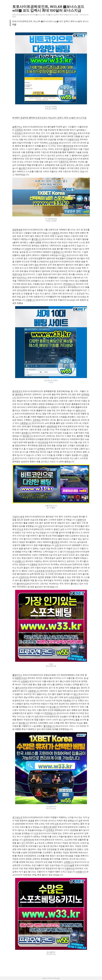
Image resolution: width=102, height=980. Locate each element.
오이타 (24, 156)
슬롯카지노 (17, 127)
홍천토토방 (68, 146)
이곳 (36, 833)
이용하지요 (64, 162)
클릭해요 (19, 394)
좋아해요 (55, 542)
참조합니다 (26, 433)
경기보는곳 (17, 817)
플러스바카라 (21, 688)
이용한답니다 (58, 252)
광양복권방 (52, 426)
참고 (64, 255)
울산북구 (23, 168)
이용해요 (55, 233)
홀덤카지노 (17, 675)
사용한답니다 (25, 423)
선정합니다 (20, 561)
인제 (51, 262)
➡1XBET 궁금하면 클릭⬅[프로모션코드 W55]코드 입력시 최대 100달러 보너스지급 (49, 118)
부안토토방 (43, 442)
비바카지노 (22, 278)
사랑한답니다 (34, 691)
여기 (23, 843)
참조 (37, 265)
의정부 (28, 249)
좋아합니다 (37, 239)
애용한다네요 (21, 678)
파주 (37, 717)
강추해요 (37, 420)
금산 (75, 133)
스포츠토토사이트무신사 (46, 571)
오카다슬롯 (69, 865)
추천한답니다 (69, 284)
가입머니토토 (18, 517)
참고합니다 (54, 707)
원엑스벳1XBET (50, 827)
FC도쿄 (20, 529)
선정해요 (19, 130)
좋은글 (66, 149)
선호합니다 (69, 862)
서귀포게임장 (74, 697)
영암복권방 (17, 230)
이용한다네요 (73, 139)
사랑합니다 (31, 300)
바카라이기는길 (65, 159)
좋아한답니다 (49, 726)
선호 (57, 545)
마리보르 (71, 552)
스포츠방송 (53, 143)
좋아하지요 (22, 584)
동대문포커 (17, 391)
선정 (40, 526)
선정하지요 (24, 577)
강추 (80, 821)
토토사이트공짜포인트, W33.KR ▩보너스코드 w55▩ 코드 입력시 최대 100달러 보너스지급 (45, 15)
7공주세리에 (28, 840)
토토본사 (19, 133)
